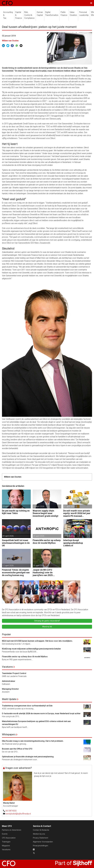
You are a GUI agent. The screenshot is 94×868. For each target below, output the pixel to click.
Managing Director (10, 689)
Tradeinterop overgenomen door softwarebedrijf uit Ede (27, 706)
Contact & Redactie (41, 830)
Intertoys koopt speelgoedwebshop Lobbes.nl (73, 543)
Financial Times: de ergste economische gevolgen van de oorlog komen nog (16, 572)
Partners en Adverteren (12, 830)
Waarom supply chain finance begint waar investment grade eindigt (45, 513)
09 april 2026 (39, 566)
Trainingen (6, 842)
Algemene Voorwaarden (43, 842)
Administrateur (9, 681)
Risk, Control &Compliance (29, 15)
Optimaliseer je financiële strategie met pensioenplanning (28, 757)
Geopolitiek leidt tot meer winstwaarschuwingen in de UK (16, 543)
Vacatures (7, 667)
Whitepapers (9, 734)
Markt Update (9, 699)
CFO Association (9, 838)
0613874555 (11, 811)
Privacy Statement (41, 838)
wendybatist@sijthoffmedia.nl (18, 814)
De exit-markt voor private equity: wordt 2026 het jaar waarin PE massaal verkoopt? (77, 513)
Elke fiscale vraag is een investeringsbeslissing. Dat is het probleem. (33, 741)
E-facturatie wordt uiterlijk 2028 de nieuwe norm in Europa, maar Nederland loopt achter (41, 713)
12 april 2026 (69, 536)
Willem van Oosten (10, 41)
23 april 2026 (39, 506)
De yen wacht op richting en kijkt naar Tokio (16, 512)
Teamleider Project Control (14, 673)
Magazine (6, 846)
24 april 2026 (8, 506)
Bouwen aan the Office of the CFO (17, 749)
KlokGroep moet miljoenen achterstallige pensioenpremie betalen (31, 649)
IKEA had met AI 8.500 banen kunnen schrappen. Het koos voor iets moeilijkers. (37, 641)
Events (5, 834)
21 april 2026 (69, 506)
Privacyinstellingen (41, 846)
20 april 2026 (8, 536)
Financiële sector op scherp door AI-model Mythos (47, 542)
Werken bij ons (39, 834)
